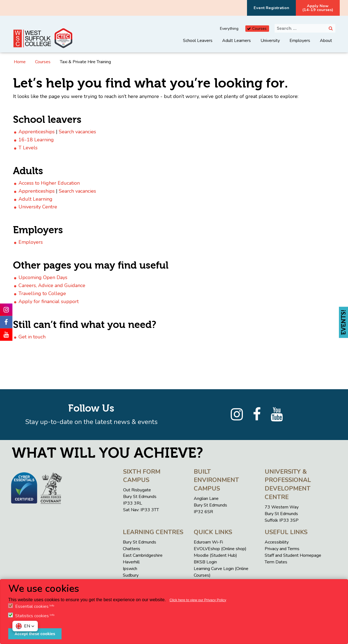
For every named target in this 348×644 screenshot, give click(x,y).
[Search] (331, 28)
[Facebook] (257, 415)
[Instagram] (237, 415)
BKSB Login (205, 562)
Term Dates (276, 562)
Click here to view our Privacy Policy (198, 600)
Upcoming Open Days (43, 277)
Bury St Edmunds (140, 542)
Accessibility (277, 542)
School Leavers (198, 41)
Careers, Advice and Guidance (52, 285)
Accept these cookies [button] (35, 634)
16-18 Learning (36, 140)
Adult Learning (35, 199)
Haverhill (131, 562)
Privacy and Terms (282, 549)
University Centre (38, 207)
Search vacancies (77, 132)
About (326, 41)
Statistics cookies (32, 616)
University (270, 41)
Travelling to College (42, 293)
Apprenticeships (37, 132)
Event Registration (271, 8)
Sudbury (131, 575)
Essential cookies (32, 606)
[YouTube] (277, 415)
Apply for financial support (49, 301)
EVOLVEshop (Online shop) (220, 549)
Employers (300, 41)
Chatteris (132, 549)
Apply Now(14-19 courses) (318, 8)
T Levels (28, 148)
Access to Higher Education (49, 183)
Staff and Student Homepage (293, 555)
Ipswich (130, 569)
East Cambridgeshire (143, 555)
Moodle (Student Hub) (215, 555)
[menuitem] (198, 45)
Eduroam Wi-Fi (208, 542)
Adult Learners (237, 41)
